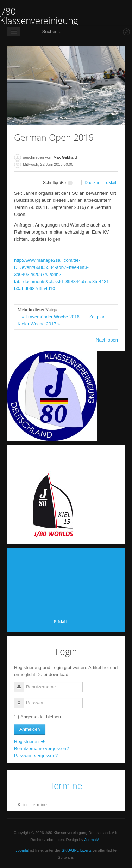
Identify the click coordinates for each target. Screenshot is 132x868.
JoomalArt (93, 840)
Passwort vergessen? (36, 756)
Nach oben (107, 340)
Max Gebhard (65, 157)
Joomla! (22, 850)
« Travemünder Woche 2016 (51, 317)
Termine (66, 786)
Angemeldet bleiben (37, 717)
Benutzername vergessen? (41, 749)
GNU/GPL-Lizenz (76, 850)
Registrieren (30, 742)
